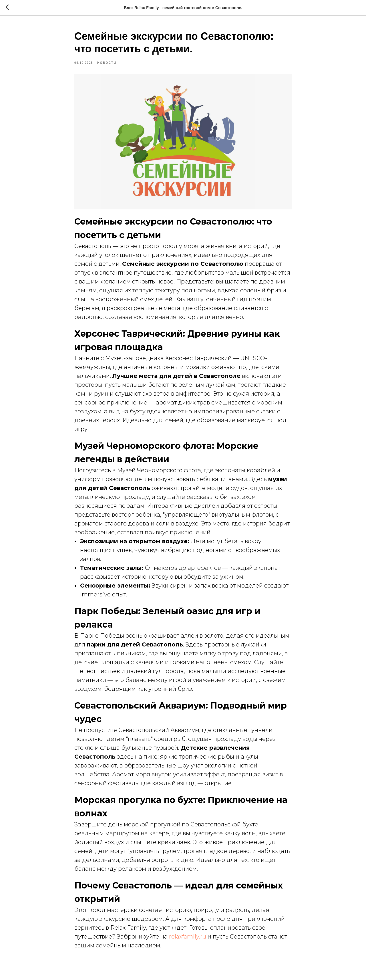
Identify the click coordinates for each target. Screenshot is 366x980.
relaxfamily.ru (188, 939)
